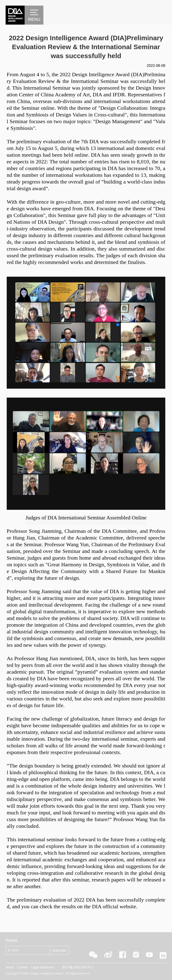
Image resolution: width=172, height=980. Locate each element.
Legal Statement (43, 967)
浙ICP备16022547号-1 (77, 967)
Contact (23, 967)
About (10, 967)
